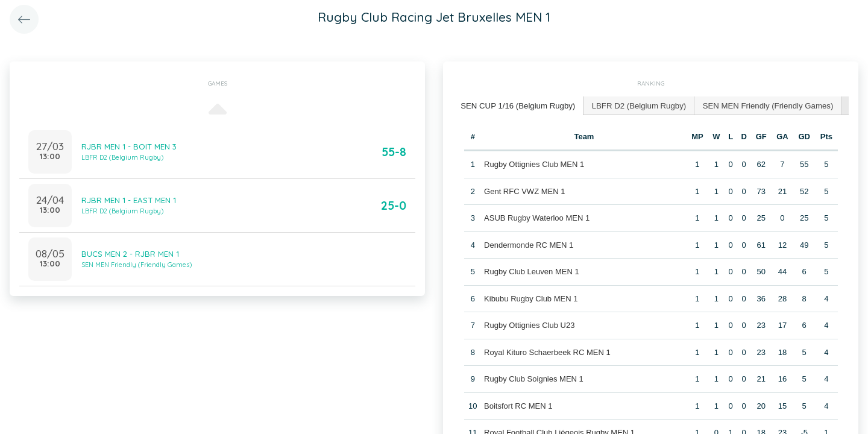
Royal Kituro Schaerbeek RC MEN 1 (547, 352)
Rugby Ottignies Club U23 (529, 325)
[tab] (517, 106)
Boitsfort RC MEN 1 (518, 405)
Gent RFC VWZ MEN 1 (524, 191)
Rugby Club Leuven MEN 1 (532, 271)
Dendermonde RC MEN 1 (529, 244)
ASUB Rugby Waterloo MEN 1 (537, 217)
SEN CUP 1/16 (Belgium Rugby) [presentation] (517, 105)
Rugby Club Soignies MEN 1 (534, 378)
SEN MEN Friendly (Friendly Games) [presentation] (763, 105)
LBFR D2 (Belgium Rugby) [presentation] (636, 105)
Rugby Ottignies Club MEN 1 (534, 164)
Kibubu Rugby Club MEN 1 (531, 298)
